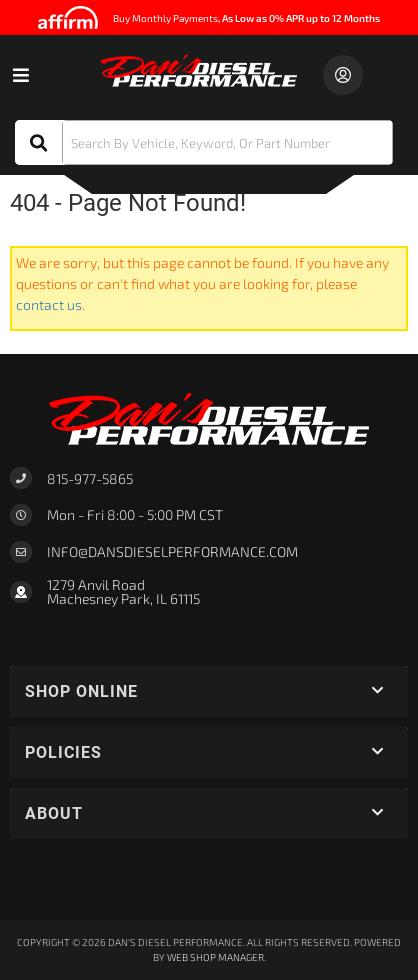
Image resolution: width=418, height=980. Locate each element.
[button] (204, 142)
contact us (49, 304)
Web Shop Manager (215, 957)
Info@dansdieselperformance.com (172, 552)
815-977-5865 (90, 478)
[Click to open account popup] (343, 75)
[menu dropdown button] (20, 75)
